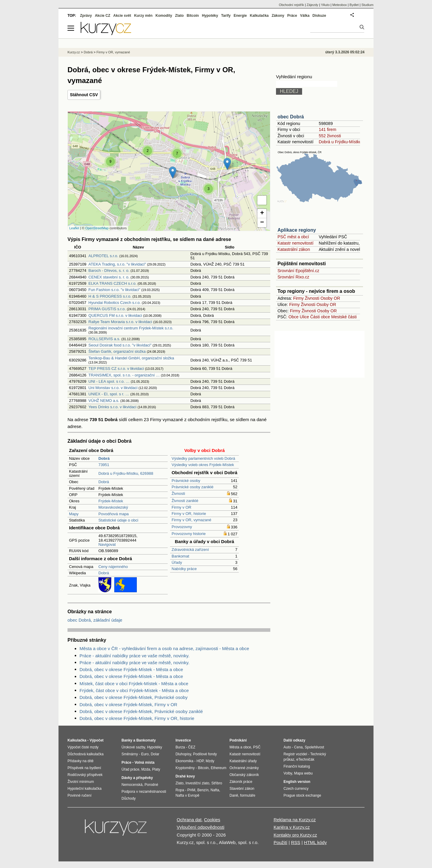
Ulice (304, 317)
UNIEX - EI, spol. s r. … (109, 394)
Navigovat (107, 544)
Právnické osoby (186, 481)
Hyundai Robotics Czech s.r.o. (115, 303)
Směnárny (130, 754)
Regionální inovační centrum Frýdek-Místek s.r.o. (131, 328)
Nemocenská (132, 785)
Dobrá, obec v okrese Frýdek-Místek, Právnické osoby (133, 697)
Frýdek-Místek (111, 501)
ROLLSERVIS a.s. (104, 339)
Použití (280, 842)
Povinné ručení (79, 795)
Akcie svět (122, 16)
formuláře (248, 795)
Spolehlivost (315, 747)
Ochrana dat (189, 820)
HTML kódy (315, 842)
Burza (180, 747)
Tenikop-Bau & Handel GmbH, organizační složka (131, 358)
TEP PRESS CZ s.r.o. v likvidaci (116, 369)
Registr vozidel (295, 754)
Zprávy (86, 16)
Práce (292, 16)
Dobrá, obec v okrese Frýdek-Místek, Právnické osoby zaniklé (141, 711)
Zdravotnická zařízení (190, 550)
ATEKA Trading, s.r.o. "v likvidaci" (117, 264)
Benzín (203, 790)
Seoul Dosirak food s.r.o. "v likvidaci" (120, 345)
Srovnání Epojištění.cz (298, 271)
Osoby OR (330, 298)
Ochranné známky (244, 768)
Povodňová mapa (114, 514)
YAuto (325, 5)
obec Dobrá (291, 117)
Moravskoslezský (113, 507)
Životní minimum (81, 782)
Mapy (74, 514)
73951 (104, 465)
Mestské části (344, 317)
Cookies (212, 820)
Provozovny (182, 527)
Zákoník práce (241, 782)
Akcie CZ (102, 16)
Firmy (298, 298)
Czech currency (296, 789)
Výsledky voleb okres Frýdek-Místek (203, 465)
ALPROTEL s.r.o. (103, 256)
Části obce (320, 317)
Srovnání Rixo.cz (293, 277)
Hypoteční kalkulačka (84, 789)
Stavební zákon (242, 789)
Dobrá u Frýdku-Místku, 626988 (126, 473)
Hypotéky (210, 16)
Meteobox (340, 5)
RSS (296, 842)
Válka (305, 16)
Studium (367, 5)
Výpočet (96, 740)
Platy (156, 769)
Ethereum (218, 768)
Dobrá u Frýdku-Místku (340, 142)
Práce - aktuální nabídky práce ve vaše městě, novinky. (135, 656)
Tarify (226, 16)
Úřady (177, 562)
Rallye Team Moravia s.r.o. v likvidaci (120, 322)
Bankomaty (146, 740)
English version (297, 782)
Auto (287, 747)
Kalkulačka (259, 16)
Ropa (180, 790)
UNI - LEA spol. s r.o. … (109, 381)
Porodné (151, 785)
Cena (298, 747)
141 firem (327, 129)
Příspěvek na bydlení (84, 768)
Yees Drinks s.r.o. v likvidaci (112, 407)
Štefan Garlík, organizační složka (117, 351)
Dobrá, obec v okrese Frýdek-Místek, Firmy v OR (128, 705)
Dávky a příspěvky (137, 778)
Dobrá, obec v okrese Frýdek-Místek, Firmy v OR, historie (137, 718)
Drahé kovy (185, 776)
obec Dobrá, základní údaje (95, 620)
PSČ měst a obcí (293, 237)
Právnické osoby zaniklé (192, 487)
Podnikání (238, 740)
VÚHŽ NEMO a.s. (104, 401)
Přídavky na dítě (81, 761)
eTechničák (305, 759)
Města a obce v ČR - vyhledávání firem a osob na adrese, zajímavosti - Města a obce (164, 648)
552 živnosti (330, 136)
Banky (127, 740)
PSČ (257, 747)
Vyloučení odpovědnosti (201, 827)
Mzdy (210, 761)
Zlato (180, 16)
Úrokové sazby (133, 747)
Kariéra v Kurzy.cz (292, 827)
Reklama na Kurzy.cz (295, 820)
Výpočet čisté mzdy (83, 747)
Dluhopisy (183, 754)
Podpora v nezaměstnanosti (144, 792)
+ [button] (262, 213)
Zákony (278, 16)
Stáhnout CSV (84, 95)
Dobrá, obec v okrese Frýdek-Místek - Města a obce (131, 669)
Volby (288, 773)
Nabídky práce (184, 569)
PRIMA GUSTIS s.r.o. (107, 309)
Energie (240, 16)
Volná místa (144, 762)
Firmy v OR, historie (189, 514)
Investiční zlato (197, 783)
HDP (200, 761)
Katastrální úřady (243, 761)
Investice (183, 740)
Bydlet (354, 5)
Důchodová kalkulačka (85, 754)
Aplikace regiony (297, 230)
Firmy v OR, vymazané (191, 520)
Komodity (164, 16)
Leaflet (74, 228)
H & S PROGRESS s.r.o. (110, 296)
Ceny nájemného (113, 567)
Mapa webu (303, 773)
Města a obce (240, 747)
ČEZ (192, 747)
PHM (191, 790)
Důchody (129, 798)
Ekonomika (184, 761)
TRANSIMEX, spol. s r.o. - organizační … (124, 375)
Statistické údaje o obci (118, 520)
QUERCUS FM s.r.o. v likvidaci (115, 315)
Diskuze (319, 16)
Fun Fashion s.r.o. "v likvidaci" (114, 290)
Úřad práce (130, 769)
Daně (234, 795)
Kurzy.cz (74, 52)
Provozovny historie (189, 534)
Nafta (215, 790)
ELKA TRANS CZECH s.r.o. (112, 283)
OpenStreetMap (97, 228)
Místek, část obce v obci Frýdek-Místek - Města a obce (134, 684)
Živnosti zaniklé (185, 501)
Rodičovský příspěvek (85, 775)
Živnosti (178, 493)
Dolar (155, 754)
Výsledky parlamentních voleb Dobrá (203, 458)
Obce (294, 317)
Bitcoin (193, 16)
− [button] (262, 223)
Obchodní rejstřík (292, 5)
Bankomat (180, 556)
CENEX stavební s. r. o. (109, 277)
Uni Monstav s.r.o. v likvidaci (113, 388)
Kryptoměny (185, 768)
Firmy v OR (181, 507)
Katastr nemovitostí (295, 243)
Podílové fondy (205, 754)
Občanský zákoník (244, 775)
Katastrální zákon (294, 249)
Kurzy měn (143, 16)
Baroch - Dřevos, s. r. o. (109, 271)
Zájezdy (312, 5)
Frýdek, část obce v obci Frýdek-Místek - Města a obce (134, 690)
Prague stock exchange (302, 795)
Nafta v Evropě (187, 795)
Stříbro (217, 783)
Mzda (146, 769)
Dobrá (104, 482)
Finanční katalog (297, 766)
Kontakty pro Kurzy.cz (295, 835)
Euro (145, 754)
